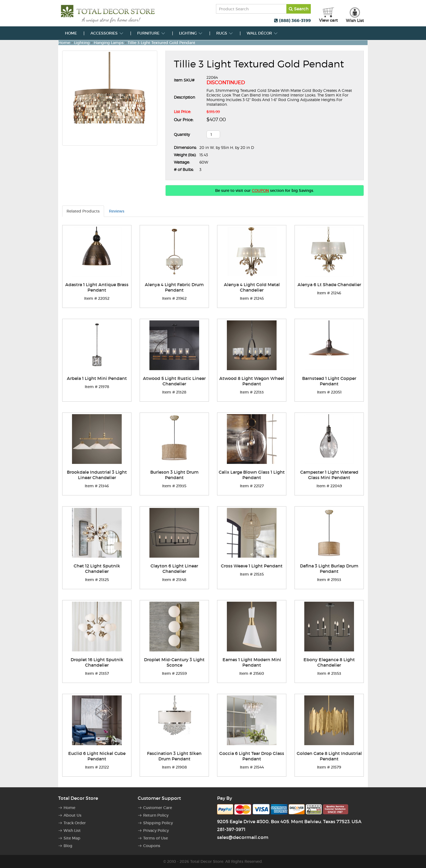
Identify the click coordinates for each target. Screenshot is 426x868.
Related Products (83, 211)
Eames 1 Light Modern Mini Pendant (252, 662)
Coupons (152, 846)
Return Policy (156, 815)
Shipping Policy (158, 823)
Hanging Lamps (109, 43)
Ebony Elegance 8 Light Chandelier (329, 662)
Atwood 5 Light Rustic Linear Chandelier (174, 381)
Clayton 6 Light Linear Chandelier (174, 569)
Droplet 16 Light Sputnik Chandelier (97, 662)
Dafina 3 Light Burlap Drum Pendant (329, 569)
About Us (73, 815)
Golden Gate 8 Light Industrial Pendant (329, 756)
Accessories (107, 33)
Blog (68, 846)
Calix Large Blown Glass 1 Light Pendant (252, 475)
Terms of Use (156, 838)
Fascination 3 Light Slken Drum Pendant (174, 756)
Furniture (151, 33)
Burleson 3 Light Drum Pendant (174, 475)
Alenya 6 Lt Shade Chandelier (329, 285)
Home (71, 33)
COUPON (260, 191)
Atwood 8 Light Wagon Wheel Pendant (252, 381)
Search (299, 9)
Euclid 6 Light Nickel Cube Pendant (97, 756)
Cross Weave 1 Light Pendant (252, 566)
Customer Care (158, 808)
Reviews (117, 211)
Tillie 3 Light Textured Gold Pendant (162, 43)
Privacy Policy (156, 830)
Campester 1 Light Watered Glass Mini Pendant (329, 475)
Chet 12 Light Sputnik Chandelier (97, 569)
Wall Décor (262, 33)
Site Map (72, 838)
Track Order (75, 823)
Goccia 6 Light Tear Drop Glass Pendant (252, 756)
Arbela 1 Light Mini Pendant (97, 378)
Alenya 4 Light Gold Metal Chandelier (252, 287)
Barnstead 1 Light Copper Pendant (329, 381)
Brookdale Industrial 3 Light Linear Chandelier (97, 475)
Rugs (225, 33)
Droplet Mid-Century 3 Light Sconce (174, 662)
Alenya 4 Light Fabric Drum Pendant (174, 287)
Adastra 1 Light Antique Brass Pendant (97, 287)
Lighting (191, 33)
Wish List (72, 830)
